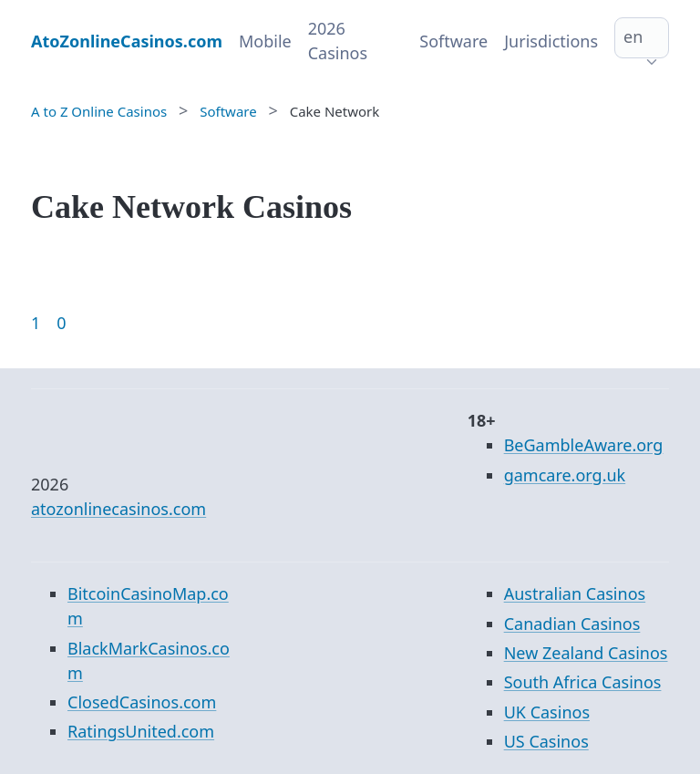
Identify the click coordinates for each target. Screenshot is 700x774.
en (633, 36)
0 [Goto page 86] (61, 323)
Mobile (265, 41)
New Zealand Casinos (586, 653)
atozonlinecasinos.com (118, 509)
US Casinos (546, 741)
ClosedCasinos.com (142, 702)
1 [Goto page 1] (36, 323)
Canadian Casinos (572, 624)
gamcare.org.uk (565, 475)
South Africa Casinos (583, 682)
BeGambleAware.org (584, 445)
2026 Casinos (338, 41)
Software (453, 41)
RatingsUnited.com (141, 731)
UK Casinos (547, 712)
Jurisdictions (551, 41)
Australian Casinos (575, 593)
